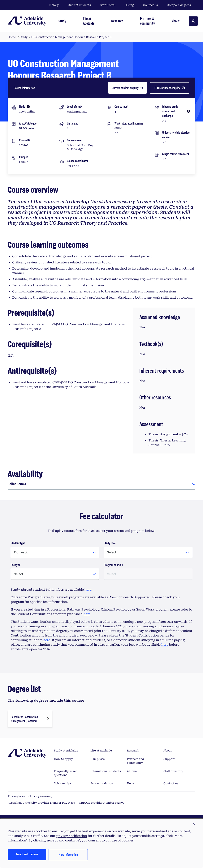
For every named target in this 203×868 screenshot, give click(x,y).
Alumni (132, 771)
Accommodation (102, 783)
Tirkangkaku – (30, 796)
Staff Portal (108, 5)
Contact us (150, 5)
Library (54, 5)
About (168, 751)
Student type (18, 543)
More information (68, 855)
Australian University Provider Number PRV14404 (41, 803)
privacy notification (72, 836)
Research (133, 751)
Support (169, 759)
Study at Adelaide (66, 751)
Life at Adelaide (101, 751)
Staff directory (173, 771)
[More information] (28, 107)
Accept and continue (27, 854)
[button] (194, 824)
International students (106, 771)
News (131, 783)
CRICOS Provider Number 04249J (102, 803)
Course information (24, 88)
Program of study (113, 565)
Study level (110, 543)
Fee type (16, 565)
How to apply (63, 759)
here (88, 590)
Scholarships (63, 783)
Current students (79, 5)
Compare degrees (181, 5)
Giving (129, 5)
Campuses (97, 759)
